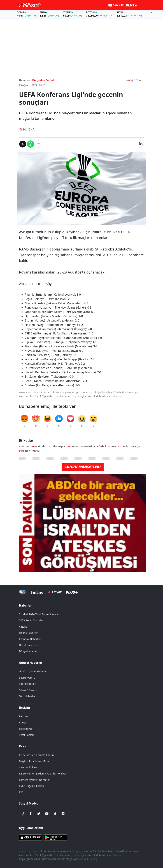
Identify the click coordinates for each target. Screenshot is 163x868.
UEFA (113, 446)
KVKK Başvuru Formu (32, 786)
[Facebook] (31, 814)
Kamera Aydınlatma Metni (34, 780)
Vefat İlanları (26, 735)
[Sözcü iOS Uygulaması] (31, 837)
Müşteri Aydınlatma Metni (34, 761)
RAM (37, 451)
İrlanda (124, 446)
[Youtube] (47, 814)
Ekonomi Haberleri (30, 639)
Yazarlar (24, 627)
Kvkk (23, 746)
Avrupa (25, 446)
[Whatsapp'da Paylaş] (31, 144)
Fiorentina (89, 446)
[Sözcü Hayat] (54, 592)
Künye (23, 722)
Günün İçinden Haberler (33, 671)
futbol (102, 446)
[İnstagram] (23, 814)
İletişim (25, 708)
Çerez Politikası (28, 767)
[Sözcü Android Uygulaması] (55, 837)
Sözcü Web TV (27, 678)
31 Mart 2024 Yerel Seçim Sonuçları (40, 614)
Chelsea (74, 446)
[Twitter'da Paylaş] (23, 144)
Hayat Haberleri (28, 645)
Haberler (25, 605)
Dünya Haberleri (29, 651)
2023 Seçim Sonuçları (32, 620)
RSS (21, 792)
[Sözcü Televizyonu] (23, 592)
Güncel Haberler (31, 663)
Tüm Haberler (27, 696)
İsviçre (136, 446)
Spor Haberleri (28, 684)
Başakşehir (40, 446)
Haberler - (25, 80)
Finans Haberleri (29, 633)
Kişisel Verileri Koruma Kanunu (37, 755)
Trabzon (25, 451)
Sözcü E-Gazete (28, 690)
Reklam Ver (26, 729)
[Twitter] (39, 814)
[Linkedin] (63, 814)
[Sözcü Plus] (72, 592)
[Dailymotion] (55, 814)
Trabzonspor (58, 446)
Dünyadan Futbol (43, 80)
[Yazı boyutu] (140, 144)
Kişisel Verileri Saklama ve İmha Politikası (43, 774)
